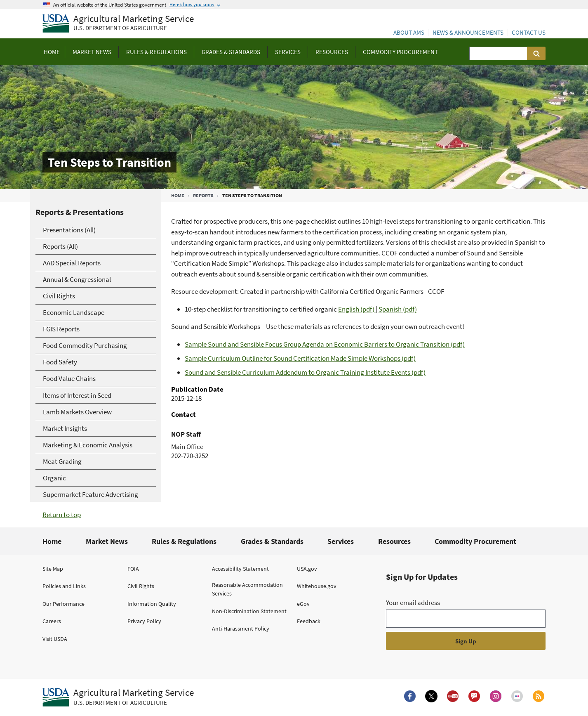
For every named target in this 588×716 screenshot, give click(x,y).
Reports (203, 195)
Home (178, 195)
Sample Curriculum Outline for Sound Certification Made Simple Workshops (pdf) (300, 358)
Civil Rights (141, 586)
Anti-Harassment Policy (241, 629)
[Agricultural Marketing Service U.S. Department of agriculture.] (118, 697)
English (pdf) (357, 309)
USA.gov (307, 569)
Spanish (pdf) (398, 309)
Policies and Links (64, 586)
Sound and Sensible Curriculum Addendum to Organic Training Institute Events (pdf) (305, 372)
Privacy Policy (144, 621)
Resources (394, 541)
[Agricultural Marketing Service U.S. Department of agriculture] (118, 24)
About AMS (409, 32)
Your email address (413, 603)
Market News (107, 541)
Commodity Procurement (475, 541)
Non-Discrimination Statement (249, 611)
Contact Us (529, 32)
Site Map (53, 569)
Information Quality (152, 604)
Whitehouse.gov (317, 586)
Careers (52, 621)
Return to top (62, 515)
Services (341, 541)
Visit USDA (55, 639)
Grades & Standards (272, 541)
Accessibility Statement (240, 569)
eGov (303, 604)
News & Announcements (468, 32)
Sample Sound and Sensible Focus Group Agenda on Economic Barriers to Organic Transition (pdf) (325, 344)
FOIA (133, 569)
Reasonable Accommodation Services (247, 589)
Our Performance (64, 604)
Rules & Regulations (184, 541)
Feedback (309, 621)
